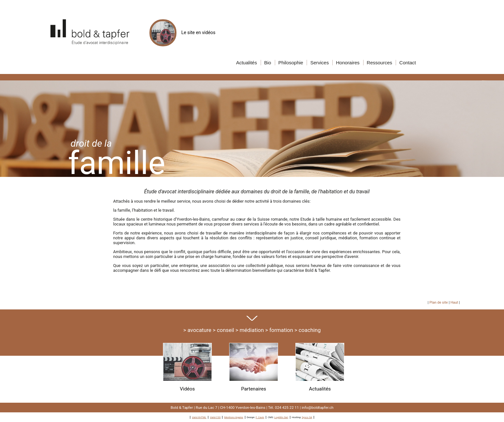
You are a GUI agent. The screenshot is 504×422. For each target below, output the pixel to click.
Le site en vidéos (182, 32)
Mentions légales (234, 417)
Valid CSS (215, 417)
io (268, 63)
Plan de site (439, 303)
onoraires (348, 63)
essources (379, 63)
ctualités (246, 63)
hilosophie (291, 63)
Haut (454, 303)
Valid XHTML (199, 417)
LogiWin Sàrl (281, 417)
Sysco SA (307, 417)
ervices (319, 63)
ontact (408, 63)
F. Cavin (260, 417)
